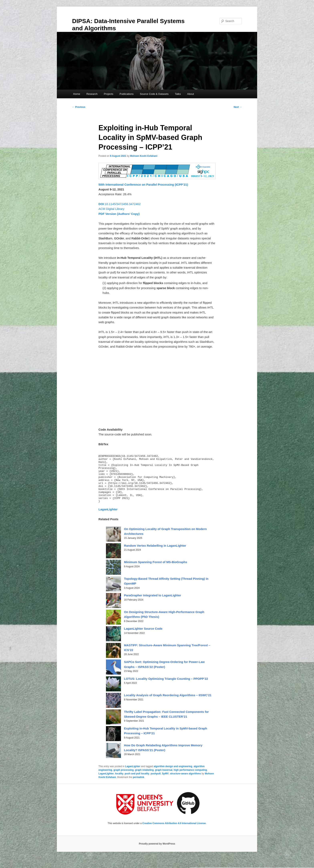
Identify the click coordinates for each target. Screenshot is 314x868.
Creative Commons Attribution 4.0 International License (174, 834)
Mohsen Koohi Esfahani (144, 156)
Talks (178, 94)
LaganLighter (133, 777)
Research (92, 94)
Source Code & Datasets (154, 94)
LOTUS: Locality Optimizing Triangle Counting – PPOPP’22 (166, 689)
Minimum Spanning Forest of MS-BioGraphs (155, 572)
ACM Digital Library (111, 209)
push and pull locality (137, 784)
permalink (138, 787)
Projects (109, 94)
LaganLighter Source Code (143, 639)
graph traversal (164, 780)
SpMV (165, 784)
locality (119, 784)
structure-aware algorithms (186, 784)
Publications (127, 94)
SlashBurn (105, 238)
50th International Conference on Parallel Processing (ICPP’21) (143, 185)
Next (238, 107)
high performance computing (190, 780)
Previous (79, 107)
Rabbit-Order (140, 238)
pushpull (156, 784)
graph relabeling (144, 780)
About (190, 94)
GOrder (119, 238)
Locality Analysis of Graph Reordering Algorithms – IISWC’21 (168, 705)
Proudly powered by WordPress (157, 854)
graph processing (124, 780)
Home (77, 94)
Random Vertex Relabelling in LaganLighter (155, 556)
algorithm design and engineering (173, 777)
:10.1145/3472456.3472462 (120, 204)
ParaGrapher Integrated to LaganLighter (152, 605)
